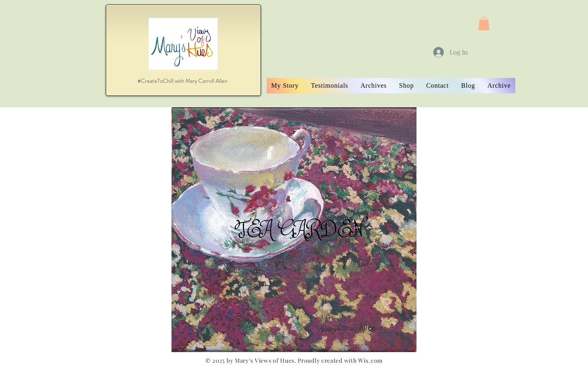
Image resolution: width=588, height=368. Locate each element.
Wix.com (370, 360)
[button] (484, 23)
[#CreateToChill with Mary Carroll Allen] (183, 81)
